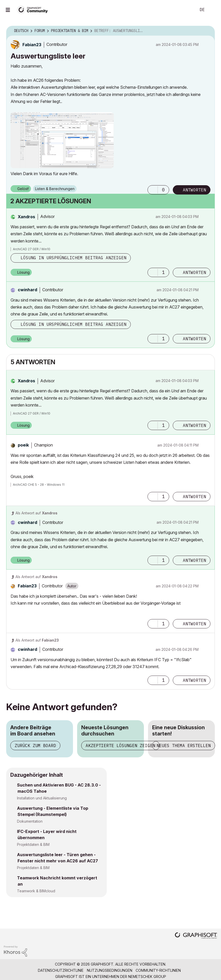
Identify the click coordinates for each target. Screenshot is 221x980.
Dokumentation (30, 821)
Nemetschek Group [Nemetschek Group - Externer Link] (147, 977)
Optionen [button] (208, 31)
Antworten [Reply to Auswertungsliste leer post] (194, 190)
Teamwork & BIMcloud (36, 891)
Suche (187, 10)
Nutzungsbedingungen (110, 970)
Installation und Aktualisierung (42, 798)
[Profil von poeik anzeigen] (23, 445)
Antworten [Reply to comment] (194, 272)
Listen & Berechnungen (55, 189)
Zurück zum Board (35, 746)
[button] (62, 140)
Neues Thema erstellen (184, 746)
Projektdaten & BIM (33, 844)
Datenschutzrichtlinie (61, 970)
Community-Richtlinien (158, 970)
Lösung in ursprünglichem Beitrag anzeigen (73, 258)
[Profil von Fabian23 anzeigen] (32, 45)
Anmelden (213, 10)
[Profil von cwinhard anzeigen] (27, 290)
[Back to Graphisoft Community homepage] (34, 9)
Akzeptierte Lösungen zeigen (120, 746)
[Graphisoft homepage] (196, 936)
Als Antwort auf (36, 513)
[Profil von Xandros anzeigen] (26, 217)
